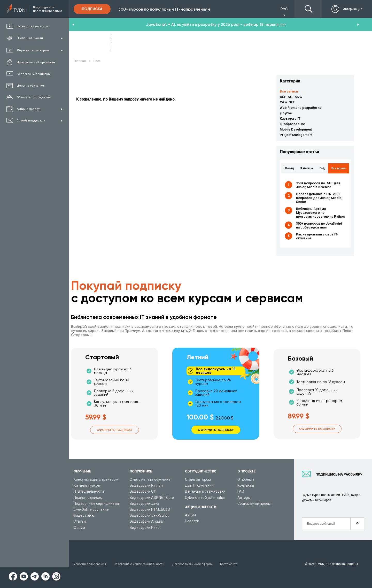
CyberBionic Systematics (205, 498)
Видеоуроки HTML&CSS (150, 509)
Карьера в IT (290, 119)
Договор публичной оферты (195, 564)
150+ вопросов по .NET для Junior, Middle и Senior (318, 185)
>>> (283, 25)
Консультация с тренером (96, 479)
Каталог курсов (87, 485)
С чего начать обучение (150, 479)
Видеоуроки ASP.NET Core (152, 498)
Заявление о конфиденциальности (141, 564)
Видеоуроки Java (144, 503)
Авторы (244, 498)
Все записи (289, 91)
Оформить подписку (115, 430)
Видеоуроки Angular (147, 521)
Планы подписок (88, 498)
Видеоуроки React (145, 528)
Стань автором (198, 479)
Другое (286, 113)
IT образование (292, 124)
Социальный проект (255, 503)
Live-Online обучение (91, 509)
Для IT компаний (199, 485)
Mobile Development (296, 129)
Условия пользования (90, 564)
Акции (190, 515)
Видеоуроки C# (143, 491)
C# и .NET (287, 102)
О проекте (246, 479)
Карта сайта (232, 564)
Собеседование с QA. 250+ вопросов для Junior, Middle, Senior (319, 198)
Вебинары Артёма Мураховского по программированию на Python (320, 213)
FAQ (241, 491)
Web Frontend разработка (300, 108)
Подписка (92, 9)
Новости (192, 521)
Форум (79, 528)
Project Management (296, 135)
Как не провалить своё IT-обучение (317, 236)
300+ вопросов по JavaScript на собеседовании (319, 225)
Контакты (246, 485)
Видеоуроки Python (146, 485)
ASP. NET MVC (291, 97)
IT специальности (89, 491)
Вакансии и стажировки (205, 491)
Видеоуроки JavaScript (149, 515)
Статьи (80, 521)
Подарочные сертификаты (96, 503)
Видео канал (84, 515)
